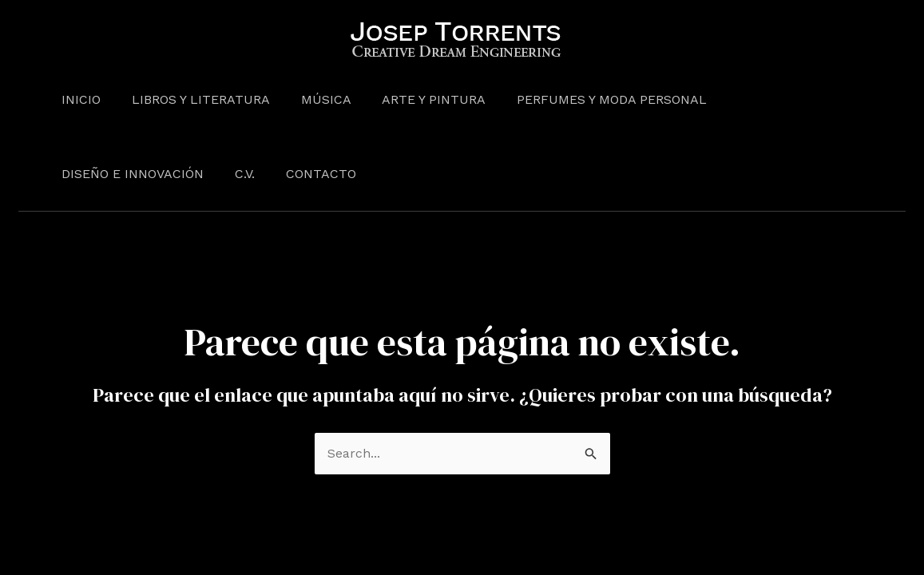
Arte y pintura (415, 99)
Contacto (140, 174)
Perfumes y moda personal (588, 99)
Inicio (79, 99)
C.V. (69, 174)
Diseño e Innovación (779, 99)
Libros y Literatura (193, 99)
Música (313, 99)
